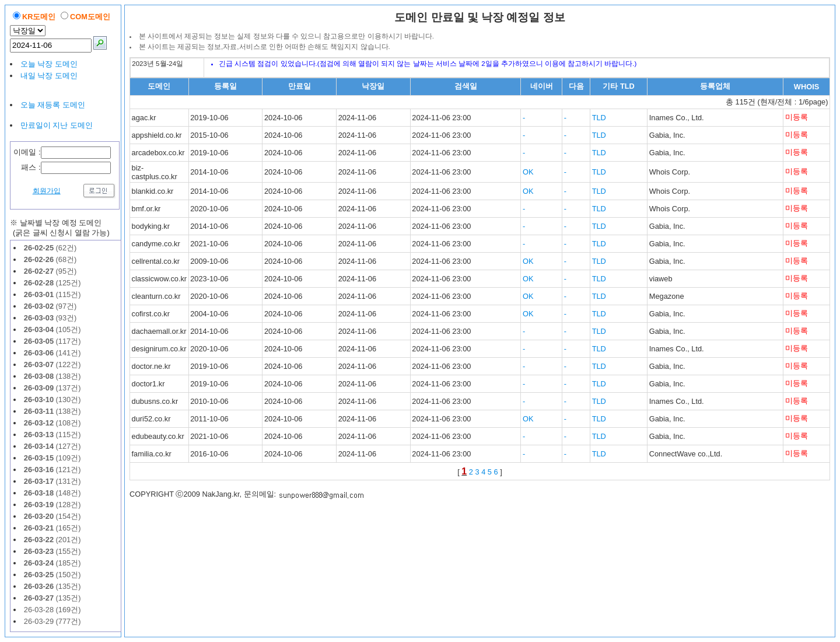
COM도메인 (90, 17)
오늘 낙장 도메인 (49, 64)
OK (528, 172)
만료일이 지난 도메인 (57, 125)
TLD (599, 118)
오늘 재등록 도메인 (53, 105)
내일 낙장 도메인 (49, 76)
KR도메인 (39, 17)
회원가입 (47, 191)
